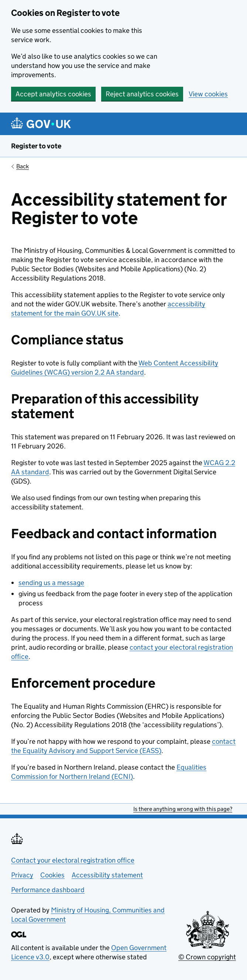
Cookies (52, 875)
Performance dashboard (48, 890)
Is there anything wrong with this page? (183, 809)
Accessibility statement (107, 875)
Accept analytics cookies (53, 94)
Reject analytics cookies (142, 94)
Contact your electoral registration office (73, 860)
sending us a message (51, 583)
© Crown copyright (207, 957)
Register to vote (36, 146)
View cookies (208, 94)
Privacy (22, 875)
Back (23, 166)
